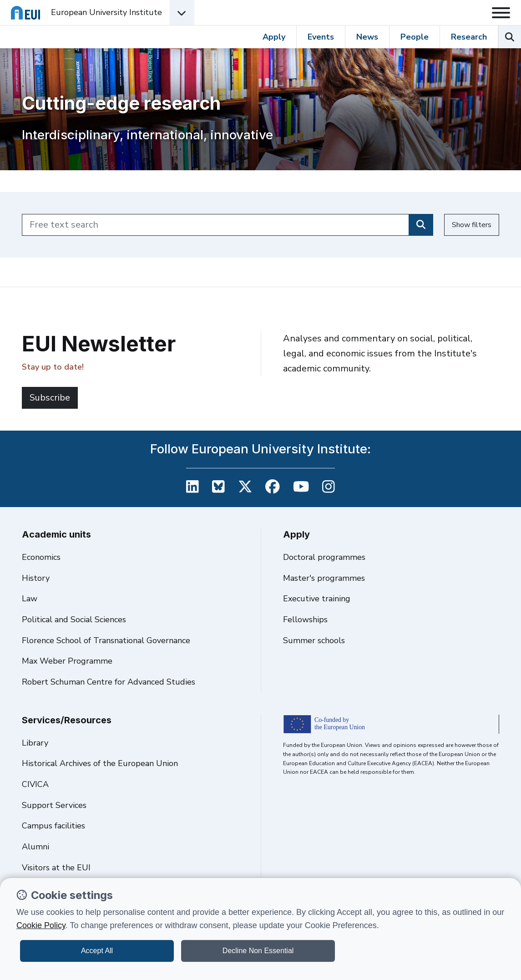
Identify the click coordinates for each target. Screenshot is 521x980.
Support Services (54, 805)
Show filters (472, 225)
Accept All (97, 951)
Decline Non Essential (258, 951)
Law (30, 599)
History (36, 578)
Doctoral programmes (324, 557)
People (415, 37)
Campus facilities (53, 826)
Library (35, 743)
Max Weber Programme (67, 661)
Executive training (317, 599)
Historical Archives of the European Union (100, 763)
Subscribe (50, 398)
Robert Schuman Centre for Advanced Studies (109, 682)
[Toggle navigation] (501, 13)
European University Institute (106, 12)
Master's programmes (324, 578)
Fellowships (305, 619)
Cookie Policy (41, 925)
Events (321, 37)
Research (469, 37)
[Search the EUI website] (510, 37)
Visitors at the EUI (56, 868)
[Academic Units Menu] (182, 13)
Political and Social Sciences (74, 619)
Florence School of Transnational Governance (106, 640)
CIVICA (35, 784)
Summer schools (314, 640)
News (367, 37)
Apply (274, 37)
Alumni (35, 847)
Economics (41, 557)
